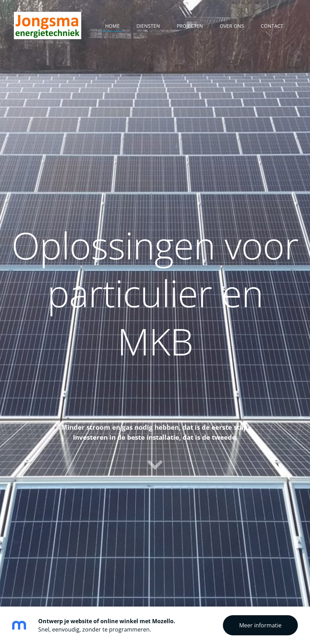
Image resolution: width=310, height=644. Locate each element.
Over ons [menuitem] (232, 26)
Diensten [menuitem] (148, 26)
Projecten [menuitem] (190, 26)
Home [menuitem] (112, 26)
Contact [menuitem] (272, 26)
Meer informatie (260, 625)
